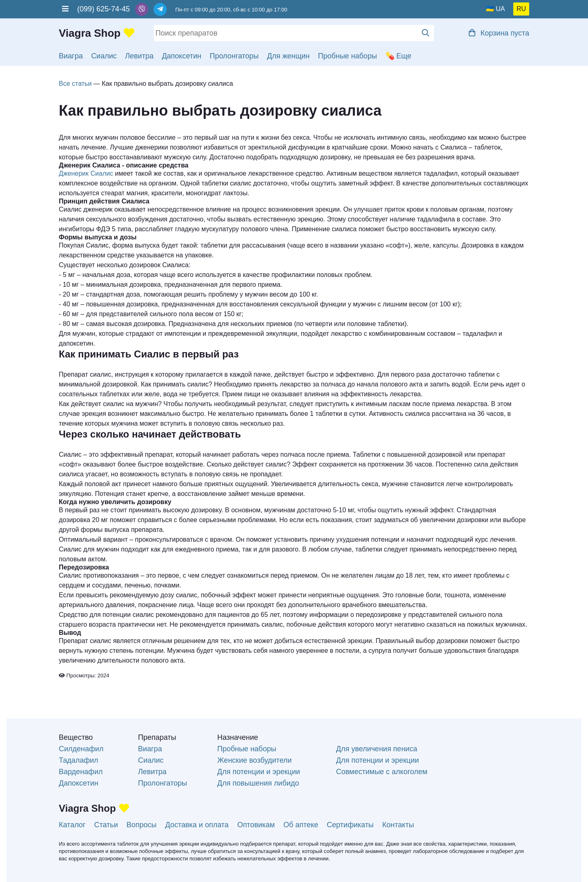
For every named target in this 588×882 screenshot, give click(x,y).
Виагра (71, 56)
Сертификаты (350, 825)
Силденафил (81, 749)
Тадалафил (79, 760)
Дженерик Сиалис (86, 173)
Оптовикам (256, 825)
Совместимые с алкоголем (382, 772)
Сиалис (104, 56)
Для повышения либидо (258, 783)
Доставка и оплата (197, 825)
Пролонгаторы (234, 56)
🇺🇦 (490, 9)
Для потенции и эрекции (259, 772)
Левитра (139, 56)
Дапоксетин (182, 56)
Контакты (398, 825)
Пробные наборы (347, 56)
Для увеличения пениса (377, 749)
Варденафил (81, 772)
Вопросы (142, 825)
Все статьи (75, 84)
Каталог (72, 825)
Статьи (106, 825)
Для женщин (288, 56)
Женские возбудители (254, 760)
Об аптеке (301, 825)
